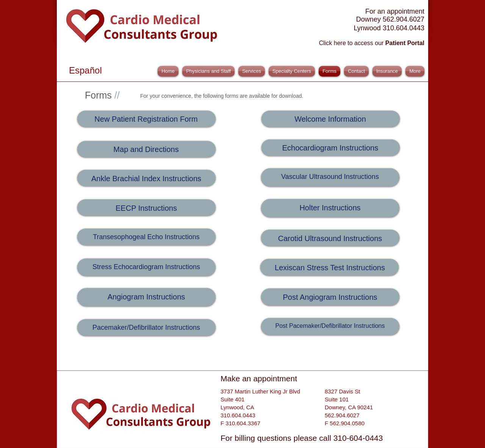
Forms (102, 95)
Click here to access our (372, 43)
